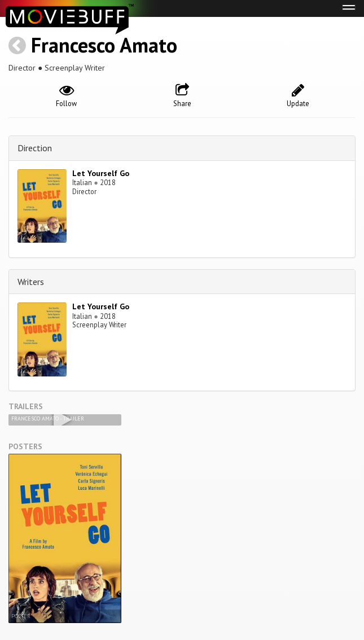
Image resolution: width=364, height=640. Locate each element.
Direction (35, 148)
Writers (31, 282)
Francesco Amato (104, 45)
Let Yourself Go (101, 173)
